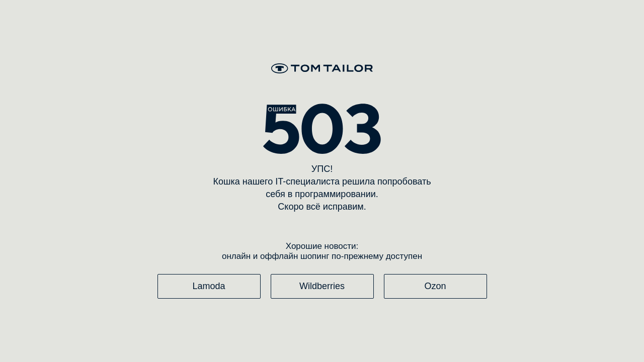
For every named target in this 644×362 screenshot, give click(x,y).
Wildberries (322, 286)
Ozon (435, 286)
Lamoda (209, 286)
